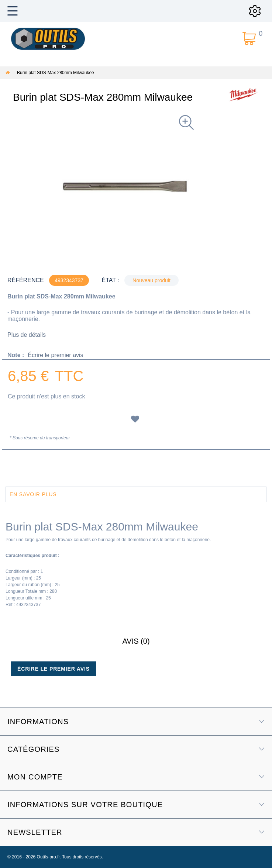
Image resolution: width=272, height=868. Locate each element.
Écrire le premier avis (55, 355)
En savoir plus (33, 494)
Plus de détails (27, 335)
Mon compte (35, 777)
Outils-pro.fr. (49, 857)
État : (110, 280)
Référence (26, 280)
